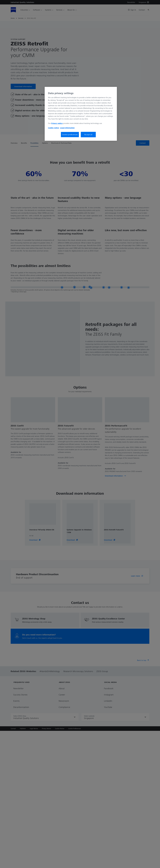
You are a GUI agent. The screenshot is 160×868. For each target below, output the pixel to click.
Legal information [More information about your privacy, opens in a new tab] (67, 128)
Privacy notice (57, 123)
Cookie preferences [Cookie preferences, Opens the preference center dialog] (70, 134)
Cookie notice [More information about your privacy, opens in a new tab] (54, 128)
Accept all (88, 134)
